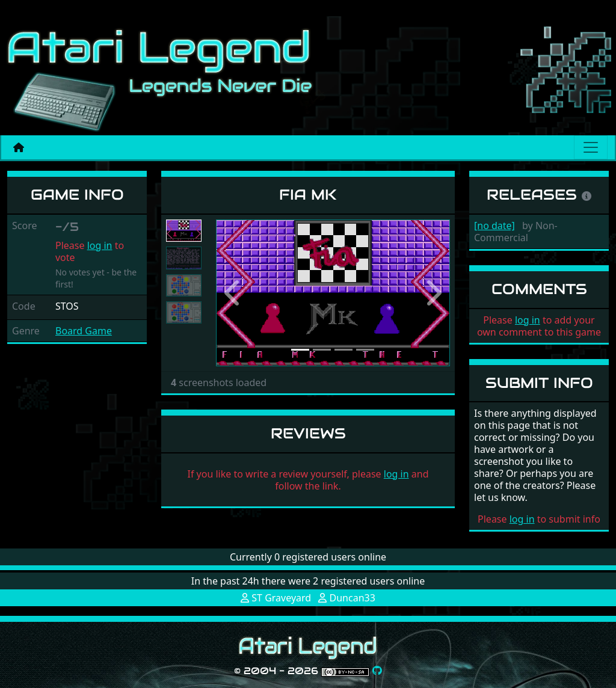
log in (100, 245)
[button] (233, 293)
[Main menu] (591, 147)
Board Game (84, 331)
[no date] (494, 226)
